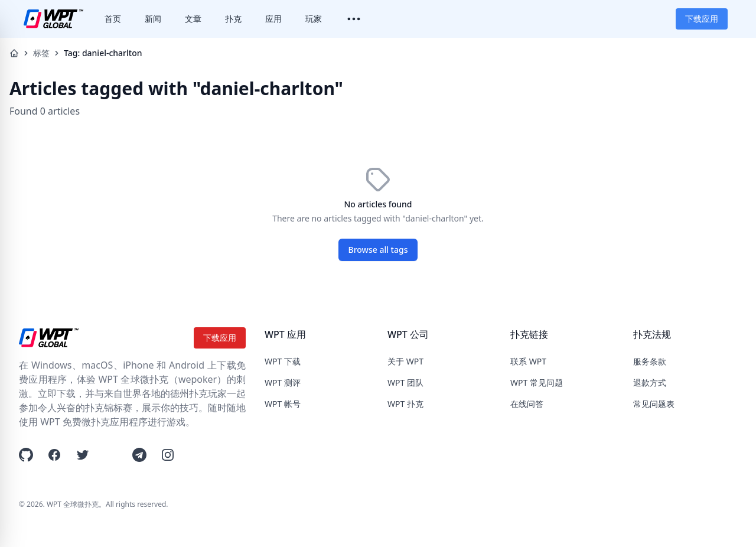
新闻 (153, 19)
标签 (41, 53)
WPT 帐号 (283, 404)
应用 (273, 19)
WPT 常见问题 (537, 382)
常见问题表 (654, 404)
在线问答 (527, 404)
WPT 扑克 (405, 404)
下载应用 (702, 19)
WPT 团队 (405, 382)
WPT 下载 (283, 361)
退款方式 (650, 382)
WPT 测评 (283, 382)
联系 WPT (528, 361)
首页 (113, 19)
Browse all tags (378, 250)
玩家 (314, 19)
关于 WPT (405, 361)
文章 (193, 19)
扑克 (233, 19)
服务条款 (650, 361)
